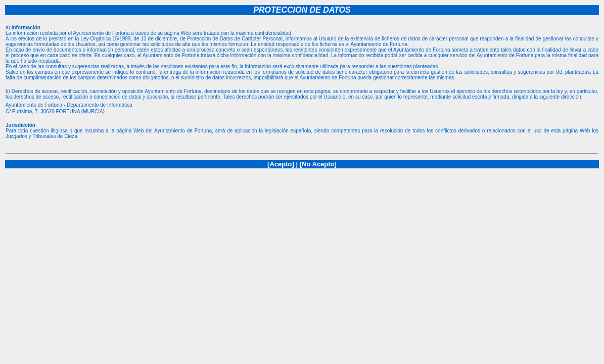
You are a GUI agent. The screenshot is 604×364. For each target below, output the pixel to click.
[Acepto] (281, 164)
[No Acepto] (318, 164)
